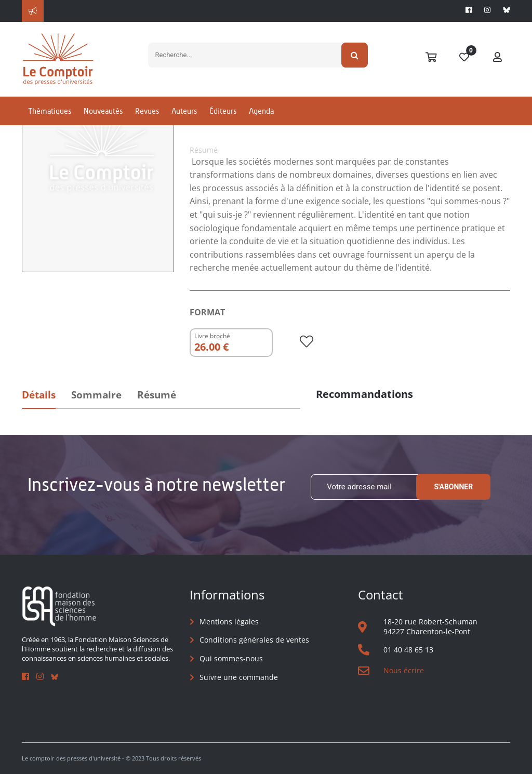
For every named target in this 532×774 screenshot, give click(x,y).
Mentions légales (229, 622)
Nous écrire (404, 670)
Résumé (157, 395)
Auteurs (184, 111)
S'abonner (453, 487)
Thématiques (50, 111)
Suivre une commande (239, 677)
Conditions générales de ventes (254, 640)
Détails (39, 395)
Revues (147, 111)
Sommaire (96, 395)
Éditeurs (223, 111)
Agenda (261, 111)
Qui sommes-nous (231, 658)
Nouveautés (103, 111)
